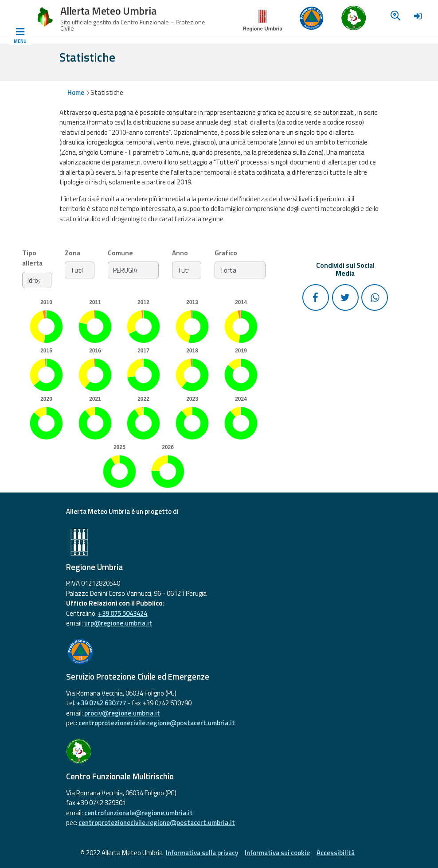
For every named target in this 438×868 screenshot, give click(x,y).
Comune (120, 253)
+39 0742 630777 (101, 703)
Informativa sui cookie (277, 853)
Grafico (226, 253)
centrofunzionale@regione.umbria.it (139, 813)
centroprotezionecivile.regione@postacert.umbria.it (157, 723)
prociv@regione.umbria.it (122, 713)
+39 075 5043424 (123, 613)
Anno (180, 253)
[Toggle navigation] (20, 36)
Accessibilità (336, 853)
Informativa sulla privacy (202, 853)
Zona (72, 253)
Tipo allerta (32, 258)
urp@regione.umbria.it (118, 623)
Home (76, 92)
